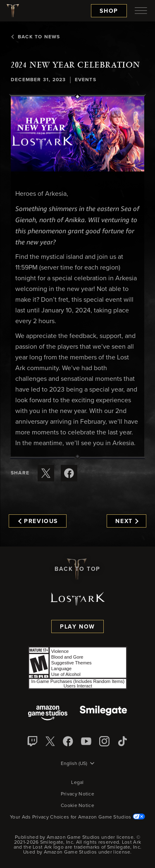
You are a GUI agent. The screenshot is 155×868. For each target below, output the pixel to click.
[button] (77, 134)
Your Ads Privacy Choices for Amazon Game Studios (77, 817)
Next (127, 521)
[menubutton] (141, 11)
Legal (77, 783)
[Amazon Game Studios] (48, 714)
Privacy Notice (77, 794)
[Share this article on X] (46, 473)
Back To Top (77, 569)
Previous (38, 521)
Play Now (77, 627)
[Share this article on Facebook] (69, 473)
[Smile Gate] (103, 714)
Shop (109, 11)
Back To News (35, 37)
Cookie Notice (77, 806)
